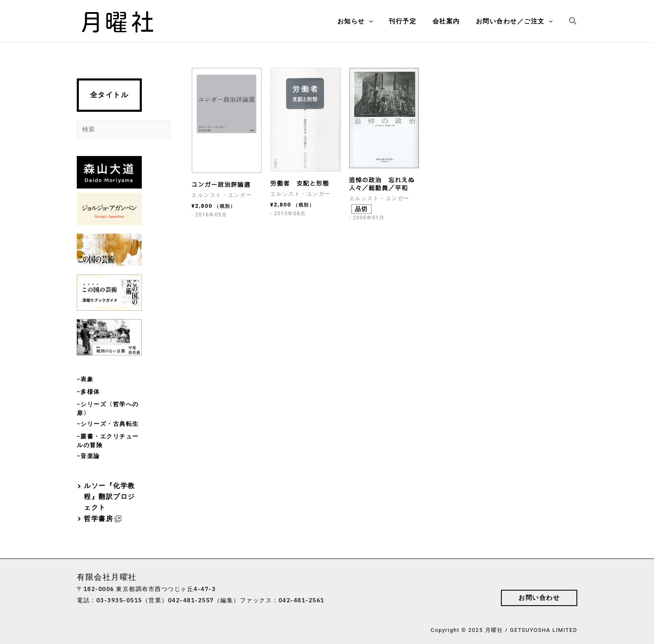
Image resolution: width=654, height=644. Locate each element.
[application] (381, 21)
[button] (573, 21)
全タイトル (109, 95)
